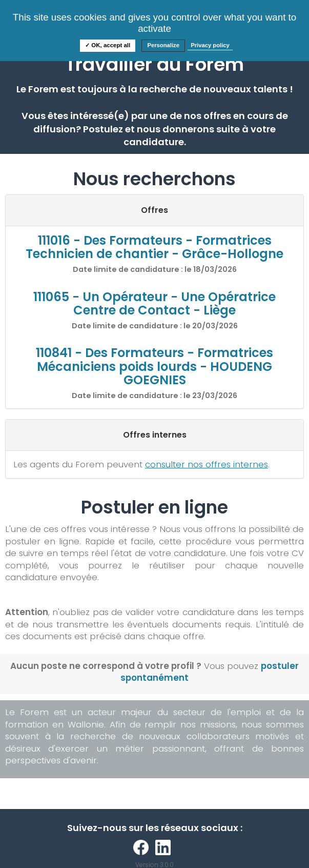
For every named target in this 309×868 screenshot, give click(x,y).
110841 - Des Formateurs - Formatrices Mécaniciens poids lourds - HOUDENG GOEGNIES (154, 366)
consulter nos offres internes (207, 464)
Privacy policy (210, 45)
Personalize (163, 45)
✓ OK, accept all (108, 45)
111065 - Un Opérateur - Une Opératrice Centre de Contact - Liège (154, 303)
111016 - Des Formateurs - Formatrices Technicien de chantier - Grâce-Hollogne (154, 247)
